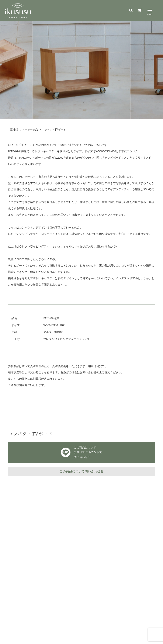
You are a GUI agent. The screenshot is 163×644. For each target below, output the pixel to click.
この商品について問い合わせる (81, 471)
